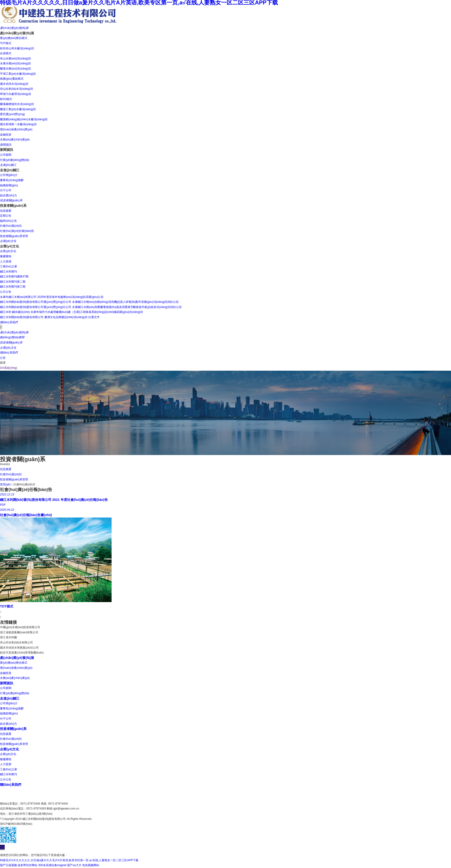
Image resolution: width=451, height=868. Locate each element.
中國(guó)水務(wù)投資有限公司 (20, 627)
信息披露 (6, 734)
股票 (3, 363)
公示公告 (6, 779)
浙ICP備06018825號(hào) (16, 824)
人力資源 (6, 764)
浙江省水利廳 (8, 637)
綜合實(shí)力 (8, 724)
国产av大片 (74, 865)
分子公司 (6, 719)
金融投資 (6, 673)
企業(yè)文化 (10, 749)
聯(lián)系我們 (11, 785)
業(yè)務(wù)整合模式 (14, 663)
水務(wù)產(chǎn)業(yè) (15, 678)
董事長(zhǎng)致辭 (12, 708)
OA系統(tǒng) (9, 368)
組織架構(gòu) (9, 713)
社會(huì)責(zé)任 (11, 739)
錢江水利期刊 (8, 774)
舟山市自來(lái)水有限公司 (16, 642)
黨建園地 (6, 759)
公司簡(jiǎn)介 (9, 703)
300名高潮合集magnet (52, 865)
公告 (3, 358)
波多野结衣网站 (27, 865)
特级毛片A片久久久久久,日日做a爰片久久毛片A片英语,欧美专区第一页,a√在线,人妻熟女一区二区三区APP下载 (69, 860)
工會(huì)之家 (9, 769)
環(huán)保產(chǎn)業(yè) (16, 668)
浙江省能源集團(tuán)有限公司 (19, 632)
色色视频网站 (91, 865)
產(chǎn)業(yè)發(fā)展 (17, 658)
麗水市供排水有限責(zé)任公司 (19, 648)
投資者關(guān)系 (13, 729)
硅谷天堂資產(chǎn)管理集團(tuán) (22, 653)
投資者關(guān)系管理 (14, 744)
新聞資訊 (7, 683)
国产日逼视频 (8, 865)
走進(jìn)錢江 (10, 698)
